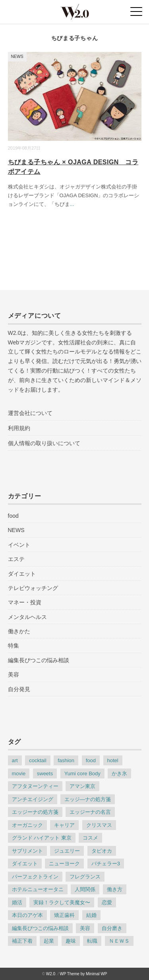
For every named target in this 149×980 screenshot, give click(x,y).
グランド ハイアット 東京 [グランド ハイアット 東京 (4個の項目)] (42, 838)
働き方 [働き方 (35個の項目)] (115, 889)
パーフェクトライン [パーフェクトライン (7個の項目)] (35, 877)
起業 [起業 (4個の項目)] (49, 941)
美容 (14, 674)
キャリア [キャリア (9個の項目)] (64, 825)
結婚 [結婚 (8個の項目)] (91, 915)
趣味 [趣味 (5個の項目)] (71, 941)
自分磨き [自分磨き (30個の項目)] (112, 928)
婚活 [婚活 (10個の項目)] (17, 902)
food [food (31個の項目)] (91, 760)
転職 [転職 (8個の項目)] (92, 941)
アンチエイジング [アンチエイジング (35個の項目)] (33, 799)
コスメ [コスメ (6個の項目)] (90, 838)
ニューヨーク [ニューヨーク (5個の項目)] (64, 864)
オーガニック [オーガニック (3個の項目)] (27, 825)
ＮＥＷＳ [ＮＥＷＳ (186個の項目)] (119, 941)
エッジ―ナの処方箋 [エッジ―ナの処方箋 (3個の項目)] (88, 799)
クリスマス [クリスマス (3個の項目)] (99, 825)
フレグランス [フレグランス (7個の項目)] (85, 877)
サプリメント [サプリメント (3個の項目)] (27, 851)
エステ (16, 559)
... (72, 204)
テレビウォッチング (33, 588)
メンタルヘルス (27, 617)
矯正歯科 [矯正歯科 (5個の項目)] (64, 915)
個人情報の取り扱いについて (44, 443)
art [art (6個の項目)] (15, 760)
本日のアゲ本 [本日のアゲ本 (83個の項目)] (27, 915)
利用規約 (19, 428)
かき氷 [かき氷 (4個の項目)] (119, 773)
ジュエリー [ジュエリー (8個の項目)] (67, 851)
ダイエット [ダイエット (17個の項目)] (25, 864)
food (13, 516)
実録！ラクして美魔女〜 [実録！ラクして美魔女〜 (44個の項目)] (62, 902)
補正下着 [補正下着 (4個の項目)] (22, 941)
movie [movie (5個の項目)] (19, 773)
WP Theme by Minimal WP (83, 974)
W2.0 (51, 974)
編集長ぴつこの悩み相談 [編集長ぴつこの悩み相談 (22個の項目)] (40, 928)
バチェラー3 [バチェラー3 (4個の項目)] (106, 864)
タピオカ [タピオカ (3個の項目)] (102, 851)
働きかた (19, 631)
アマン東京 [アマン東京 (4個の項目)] (82, 786)
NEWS (17, 57)
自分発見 (19, 689)
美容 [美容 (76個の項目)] (85, 928)
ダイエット (22, 574)
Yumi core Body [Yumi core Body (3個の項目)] (82, 773)
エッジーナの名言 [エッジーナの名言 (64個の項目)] (90, 812)
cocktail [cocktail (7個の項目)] (38, 760)
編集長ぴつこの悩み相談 (39, 660)
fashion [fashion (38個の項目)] (66, 760)
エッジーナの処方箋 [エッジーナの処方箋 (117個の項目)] (35, 812)
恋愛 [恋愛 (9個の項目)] (107, 902)
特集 (14, 646)
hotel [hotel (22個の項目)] (113, 760)
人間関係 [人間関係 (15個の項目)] (85, 889)
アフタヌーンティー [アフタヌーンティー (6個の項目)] (35, 786)
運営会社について (30, 413)
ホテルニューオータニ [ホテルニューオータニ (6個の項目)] (38, 889)
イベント (19, 545)
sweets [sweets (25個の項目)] (45, 773)
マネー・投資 (25, 602)
